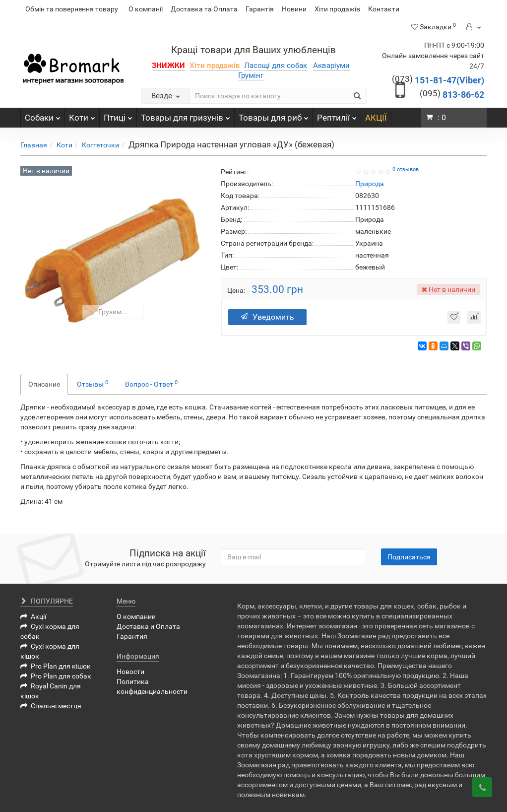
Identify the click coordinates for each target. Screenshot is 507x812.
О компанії (146, 9)
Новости (130, 672)
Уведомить (271, 317)
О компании (136, 616)
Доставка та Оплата (204, 9)
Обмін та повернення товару (72, 9)
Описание (44, 384)
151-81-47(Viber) (438, 80)
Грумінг (251, 75)
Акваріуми (331, 66)
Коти (82, 115)
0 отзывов (406, 169)
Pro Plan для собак (56, 676)
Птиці (118, 115)
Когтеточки (100, 145)
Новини (294, 9)
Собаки (43, 115)
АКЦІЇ (376, 118)
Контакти (384, 9)
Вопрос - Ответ (151, 384)
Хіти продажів (337, 9)
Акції (33, 616)
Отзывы (93, 384)
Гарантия (132, 636)
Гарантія (260, 9)
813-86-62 (452, 95)
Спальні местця (51, 706)
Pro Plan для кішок (56, 666)
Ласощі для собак (276, 66)
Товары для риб (274, 115)
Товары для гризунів (186, 115)
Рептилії (337, 115)
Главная (34, 145)
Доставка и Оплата (148, 626)
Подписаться (409, 557)
